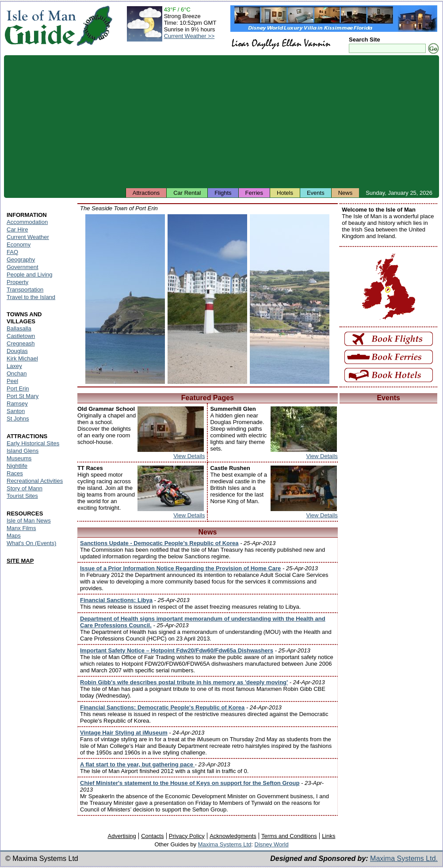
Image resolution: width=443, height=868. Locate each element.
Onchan (17, 373)
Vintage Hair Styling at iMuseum (124, 733)
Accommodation (27, 222)
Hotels (285, 193)
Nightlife (17, 466)
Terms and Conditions (289, 836)
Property (17, 282)
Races (15, 473)
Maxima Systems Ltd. (404, 859)
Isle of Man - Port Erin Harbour (290, 299)
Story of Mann (25, 488)
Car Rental (187, 193)
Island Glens (23, 451)
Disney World (272, 844)
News (346, 193)
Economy (19, 244)
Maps (14, 536)
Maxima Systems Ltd (225, 844)
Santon (16, 411)
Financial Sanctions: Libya (116, 600)
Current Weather (28, 237)
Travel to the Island (31, 297)
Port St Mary (23, 396)
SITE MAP (20, 561)
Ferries (254, 193)
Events (316, 193)
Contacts (152, 836)
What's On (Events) (31, 543)
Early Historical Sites (33, 443)
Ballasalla (19, 328)
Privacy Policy (187, 836)
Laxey (14, 366)
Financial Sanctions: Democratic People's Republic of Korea (162, 707)
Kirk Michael (22, 358)
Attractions (146, 193)
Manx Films (21, 528)
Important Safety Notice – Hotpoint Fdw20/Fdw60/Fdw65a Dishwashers (177, 650)
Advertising (122, 836)
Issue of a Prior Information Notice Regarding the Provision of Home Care (180, 568)
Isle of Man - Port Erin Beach (125, 299)
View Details (189, 456)
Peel (12, 381)
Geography (21, 260)
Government (23, 267)
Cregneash (21, 343)
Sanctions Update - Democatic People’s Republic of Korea (159, 543)
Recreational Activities (35, 481)
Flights (223, 193)
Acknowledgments (233, 836)
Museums (19, 458)
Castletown (21, 336)
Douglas (17, 351)
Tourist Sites (22, 496)
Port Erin (18, 389)
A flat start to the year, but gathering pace (137, 764)
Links (328, 836)
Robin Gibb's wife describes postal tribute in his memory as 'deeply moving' (184, 682)
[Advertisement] (221, 121)
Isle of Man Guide (40, 26)
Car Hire (17, 229)
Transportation (25, 290)
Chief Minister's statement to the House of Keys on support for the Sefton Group (190, 783)
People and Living (29, 275)
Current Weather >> (189, 36)
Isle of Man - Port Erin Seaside (207, 299)
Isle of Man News (29, 521)
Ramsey (17, 404)
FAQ (12, 252)
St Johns (18, 419)
